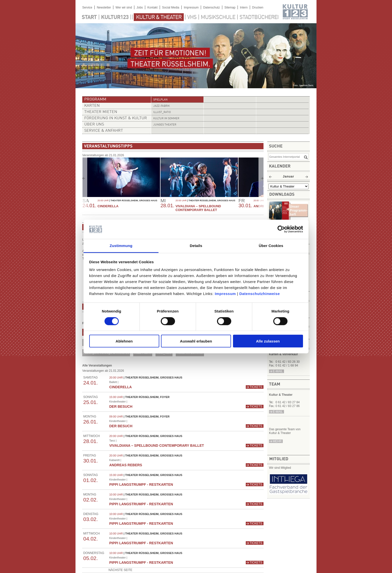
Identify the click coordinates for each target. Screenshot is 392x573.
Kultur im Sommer (166, 119)
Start (89, 17)
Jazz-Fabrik (161, 106)
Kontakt (152, 7)
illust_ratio (162, 112)
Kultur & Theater (159, 17)
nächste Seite (120, 570)
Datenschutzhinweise (259, 294)
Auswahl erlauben (196, 341)
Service (87, 7)
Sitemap (230, 7)
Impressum (225, 294)
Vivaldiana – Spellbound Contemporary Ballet (198, 208)
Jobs (140, 7)
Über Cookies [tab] (271, 246)
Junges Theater (165, 125)
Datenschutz (212, 7)
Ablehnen (124, 341)
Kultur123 (115, 17)
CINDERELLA (108, 206)
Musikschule (218, 17)
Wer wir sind (124, 7)
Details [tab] (196, 246)
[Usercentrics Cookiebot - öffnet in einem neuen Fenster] (281, 229)
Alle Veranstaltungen (97, 365)
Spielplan (160, 100)
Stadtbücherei (259, 17)
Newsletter (104, 7)
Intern (244, 7)
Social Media (171, 7)
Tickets (256, 387)
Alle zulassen (268, 341)
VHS (192, 17)
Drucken (258, 7)
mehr (277, 441)
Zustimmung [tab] (121, 246)
